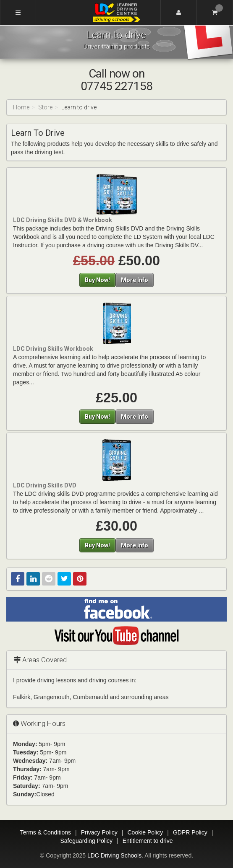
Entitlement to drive (148, 841)
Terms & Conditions (46, 832)
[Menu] (18, 13)
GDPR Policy (190, 832)
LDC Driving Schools (114, 855)
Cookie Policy (145, 832)
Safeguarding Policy (86, 841)
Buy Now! (97, 280)
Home (21, 107)
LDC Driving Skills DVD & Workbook (63, 220)
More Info (135, 280)
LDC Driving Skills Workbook (53, 349)
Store (45, 107)
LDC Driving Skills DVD (45, 485)
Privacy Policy (99, 832)
